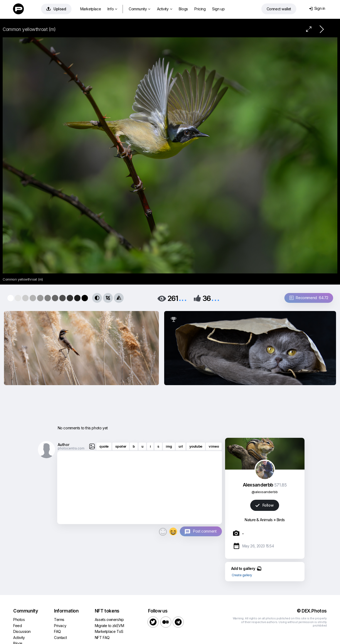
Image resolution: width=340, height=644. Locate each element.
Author (64, 445)
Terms (59, 620)
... (183, 298)
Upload (56, 9)
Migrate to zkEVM (109, 626)
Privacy (60, 626)
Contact (60, 638)
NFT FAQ (102, 638)
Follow (265, 505)
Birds (281, 520)
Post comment (205, 531)
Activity (165, 9)
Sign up (218, 9)
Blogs (183, 9)
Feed (17, 626)
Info (112, 9)
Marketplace (91, 9)
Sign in (317, 8)
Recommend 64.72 (309, 298)
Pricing (200, 9)
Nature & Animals (258, 520)
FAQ (57, 631)
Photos (19, 620)
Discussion (22, 631)
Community (140, 9)
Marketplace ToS (109, 631)
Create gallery (242, 575)
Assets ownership (109, 620)
